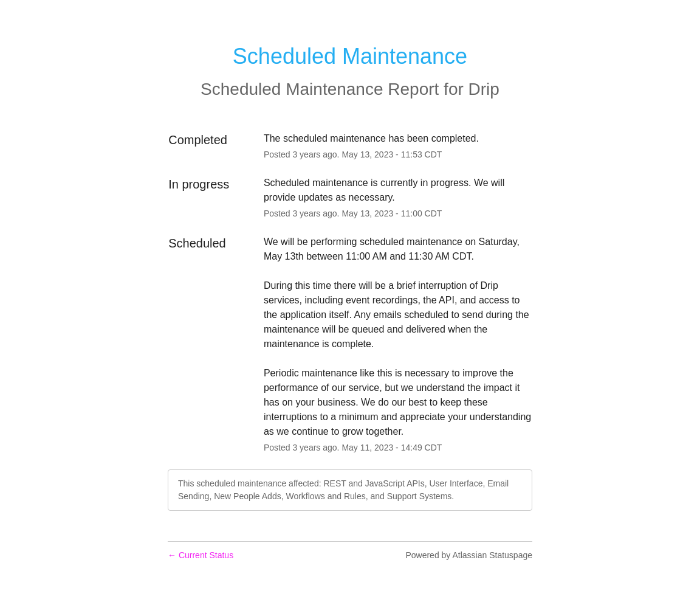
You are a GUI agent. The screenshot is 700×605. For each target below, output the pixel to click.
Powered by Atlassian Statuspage (469, 555)
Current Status (201, 555)
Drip (484, 89)
